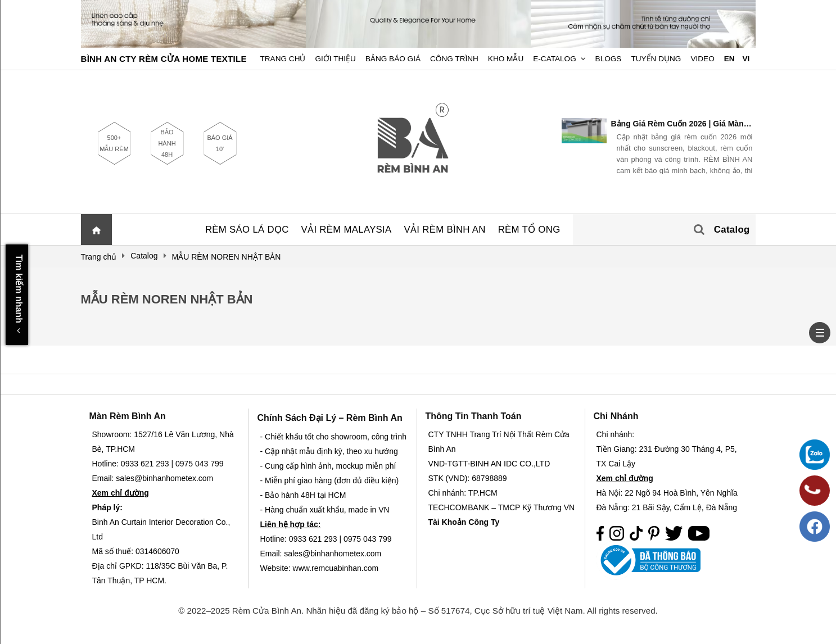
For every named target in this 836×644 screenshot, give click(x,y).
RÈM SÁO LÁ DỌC (247, 230)
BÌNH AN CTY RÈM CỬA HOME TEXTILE (164, 59)
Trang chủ (283, 59)
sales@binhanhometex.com (333, 554)
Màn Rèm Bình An (128, 416)
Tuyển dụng (656, 59)
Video (702, 59)
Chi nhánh (616, 416)
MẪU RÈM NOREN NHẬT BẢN (167, 299)
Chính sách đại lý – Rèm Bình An (330, 418)
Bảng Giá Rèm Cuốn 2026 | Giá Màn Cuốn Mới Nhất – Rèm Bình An (682, 124)
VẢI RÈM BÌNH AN (445, 230)
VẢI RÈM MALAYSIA (347, 230)
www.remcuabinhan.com (336, 568)
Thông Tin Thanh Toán (474, 416)
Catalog (732, 230)
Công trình (454, 59)
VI (746, 59)
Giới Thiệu (336, 59)
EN (729, 59)
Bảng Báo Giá (393, 59)
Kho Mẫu (506, 59)
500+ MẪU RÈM (114, 143)
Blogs (609, 59)
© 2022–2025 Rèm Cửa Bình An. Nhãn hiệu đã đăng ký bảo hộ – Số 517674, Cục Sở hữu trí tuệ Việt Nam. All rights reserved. (418, 611)
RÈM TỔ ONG (529, 230)
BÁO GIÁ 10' (220, 143)
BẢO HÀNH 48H (167, 143)
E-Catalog (555, 59)
